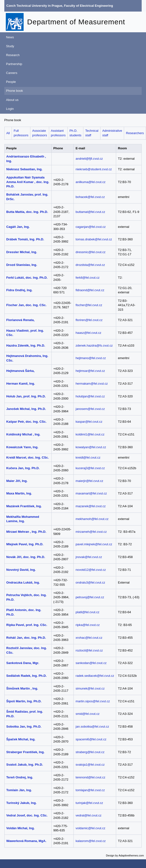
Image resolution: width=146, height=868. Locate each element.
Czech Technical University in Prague (34, 6)
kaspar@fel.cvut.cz (89, 422)
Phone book (14, 91)
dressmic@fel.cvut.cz (91, 252)
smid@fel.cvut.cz (88, 714)
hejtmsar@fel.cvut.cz (90, 371)
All (8, 133)
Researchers (135, 133)
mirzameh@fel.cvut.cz (91, 532)
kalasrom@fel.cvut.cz (91, 841)
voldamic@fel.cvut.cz (90, 828)
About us (12, 100)
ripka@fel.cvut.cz (88, 625)
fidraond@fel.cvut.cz (90, 290)
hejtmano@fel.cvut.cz (91, 358)
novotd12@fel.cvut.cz (91, 570)
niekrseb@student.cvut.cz (94, 169)
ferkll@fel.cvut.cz (88, 278)
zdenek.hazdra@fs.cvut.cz (94, 345)
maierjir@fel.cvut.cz (90, 481)
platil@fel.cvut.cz (88, 612)
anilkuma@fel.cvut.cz (91, 182)
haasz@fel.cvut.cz (89, 333)
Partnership (14, 64)
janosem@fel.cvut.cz (90, 409)
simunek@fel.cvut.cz (90, 688)
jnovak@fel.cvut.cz (89, 557)
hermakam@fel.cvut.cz (92, 384)
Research (13, 55)
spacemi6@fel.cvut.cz (91, 739)
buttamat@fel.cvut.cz (90, 212)
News (10, 37)
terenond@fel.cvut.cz (90, 777)
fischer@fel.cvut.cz (89, 305)
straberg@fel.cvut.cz (90, 752)
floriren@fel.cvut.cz (89, 320)
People (11, 82)
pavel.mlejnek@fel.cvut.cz (94, 544)
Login (10, 109)
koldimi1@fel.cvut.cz (90, 434)
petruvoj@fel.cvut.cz (90, 597)
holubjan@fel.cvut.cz (90, 396)
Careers (12, 73)
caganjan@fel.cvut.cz (91, 227)
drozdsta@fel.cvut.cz (90, 265)
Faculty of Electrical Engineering (89, 6)
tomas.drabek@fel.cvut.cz (94, 239)
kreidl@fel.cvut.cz (88, 457)
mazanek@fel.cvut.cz (91, 506)
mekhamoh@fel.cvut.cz (92, 519)
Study (10, 46)
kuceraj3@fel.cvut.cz (90, 468)
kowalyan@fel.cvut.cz (91, 447)
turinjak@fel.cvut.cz (89, 803)
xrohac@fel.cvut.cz (89, 638)
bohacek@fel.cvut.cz (90, 197)
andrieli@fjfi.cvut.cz (89, 159)
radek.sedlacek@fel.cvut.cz (95, 676)
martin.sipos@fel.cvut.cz (93, 701)
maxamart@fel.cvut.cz (91, 493)
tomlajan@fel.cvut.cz (90, 790)
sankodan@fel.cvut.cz (91, 663)
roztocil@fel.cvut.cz (89, 650)
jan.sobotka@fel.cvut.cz (92, 727)
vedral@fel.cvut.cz (89, 815)
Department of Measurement (76, 22)
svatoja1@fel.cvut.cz (90, 765)
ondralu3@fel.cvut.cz (90, 582)
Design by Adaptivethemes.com (125, 855)
